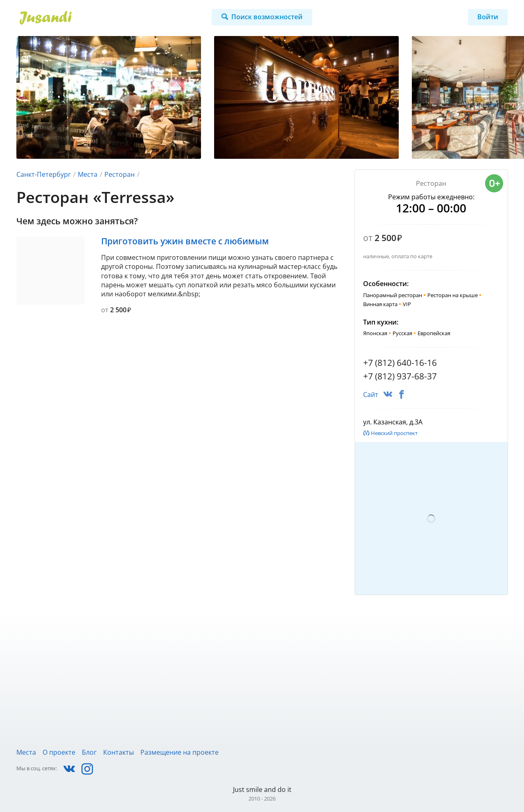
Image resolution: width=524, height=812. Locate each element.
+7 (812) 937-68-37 (400, 376)
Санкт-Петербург (44, 174)
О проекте (59, 752)
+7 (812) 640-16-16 (400, 363)
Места (88, 174)
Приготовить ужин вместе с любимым (185, 241)
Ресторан (120, 174)
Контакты (119, 752)
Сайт (371, 395)
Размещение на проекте (180, 752)
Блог (89, 752)
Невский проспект (394, 433)
